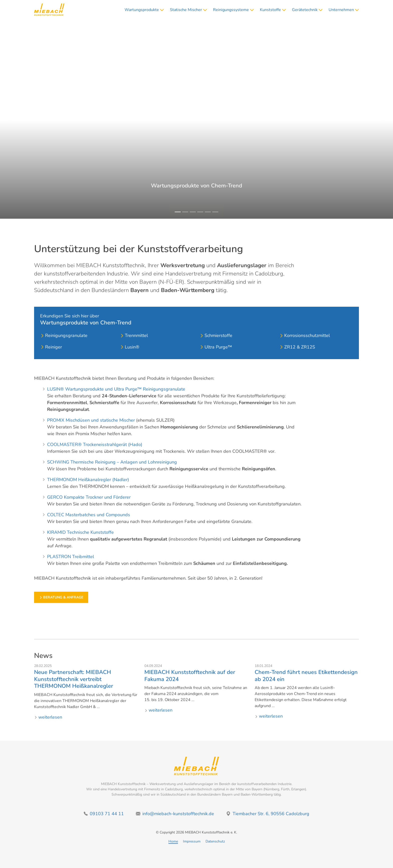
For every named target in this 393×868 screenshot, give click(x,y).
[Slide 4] (200, 212)
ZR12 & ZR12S (297, 360)
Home (173, 848)
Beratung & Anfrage (197, 206)
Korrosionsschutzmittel (305, 349)
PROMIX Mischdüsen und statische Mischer (91, 427)
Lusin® (130, 360)
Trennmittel (134, 349)
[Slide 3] (193, 212)
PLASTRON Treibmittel (71, 563)
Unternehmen (344, 12)
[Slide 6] (215, 212)
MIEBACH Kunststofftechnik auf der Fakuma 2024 (190, 682)
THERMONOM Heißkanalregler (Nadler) (88, 486)
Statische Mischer (188, 12)
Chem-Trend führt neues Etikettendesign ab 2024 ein (306, 682)
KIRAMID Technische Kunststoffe (80, 539)
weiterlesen (48, 724)
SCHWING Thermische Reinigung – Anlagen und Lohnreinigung (112, 469)
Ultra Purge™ (216, 360)
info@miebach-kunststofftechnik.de (175, 820)
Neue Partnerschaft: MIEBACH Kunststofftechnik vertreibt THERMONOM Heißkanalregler (74, 686)
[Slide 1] (178, 212)
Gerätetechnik (307, 12)
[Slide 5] (208, 212)
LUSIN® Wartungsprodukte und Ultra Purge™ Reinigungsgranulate (116, 396)
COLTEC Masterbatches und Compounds (89, 521)
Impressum (192, 848)
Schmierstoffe (216, 349)
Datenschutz (215, 848)
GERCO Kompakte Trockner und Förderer (89, 504)
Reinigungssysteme (233, 12)
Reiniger (51, 360)
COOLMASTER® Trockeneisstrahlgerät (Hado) (95, 451)
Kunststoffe (273, 12)
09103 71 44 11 (104, 820)
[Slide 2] (185, 212)
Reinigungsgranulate (64, 349)
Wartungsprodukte (144, 12)
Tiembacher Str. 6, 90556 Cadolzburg (268, 820)
